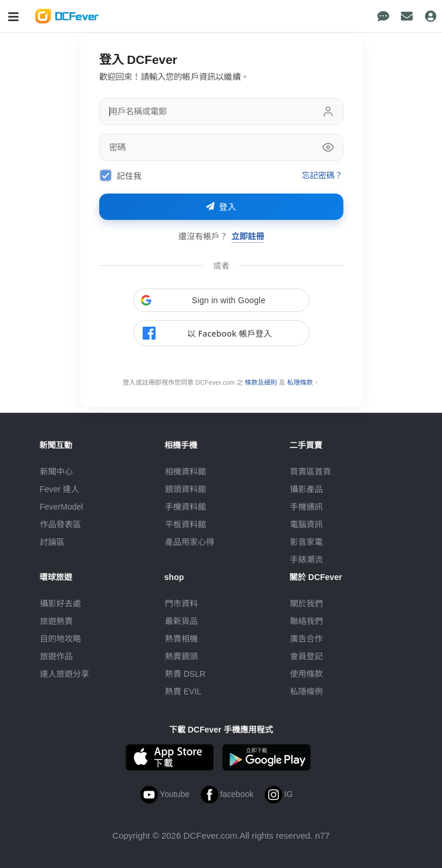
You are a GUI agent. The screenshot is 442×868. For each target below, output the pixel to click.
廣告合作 (306, 639)
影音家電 (306, 542)
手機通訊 (306, 507)
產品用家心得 (190, 542)
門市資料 (181, 603)
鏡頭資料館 (185, 489)
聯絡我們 (306, 621)
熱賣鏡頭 (181, 656)
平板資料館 (185, 524)
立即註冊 (248, 236)
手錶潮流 (306, 560)
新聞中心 (56, 472)
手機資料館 (185, 507)
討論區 (52, 542)
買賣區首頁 (311, 472)
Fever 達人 (60, 489)
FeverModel (62, 507)
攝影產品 (306, 489)
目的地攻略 (60, 639)
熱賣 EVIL (183, 691)
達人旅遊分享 (65, 674)
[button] (221, 300)
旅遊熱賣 (56, 621)
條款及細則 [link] (261, 382)
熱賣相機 (181, 639)
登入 (221, 207)
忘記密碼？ (323, 175)
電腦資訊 (306, 524)
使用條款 (306, 674)
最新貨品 (181, 621)
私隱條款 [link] (300, 382)
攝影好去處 (60, 603)
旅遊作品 (56, 656)
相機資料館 (185, 472)
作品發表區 (60, 524)
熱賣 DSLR (185, 674)
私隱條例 (306, 691)
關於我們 (306, 603)
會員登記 (306, 656)
